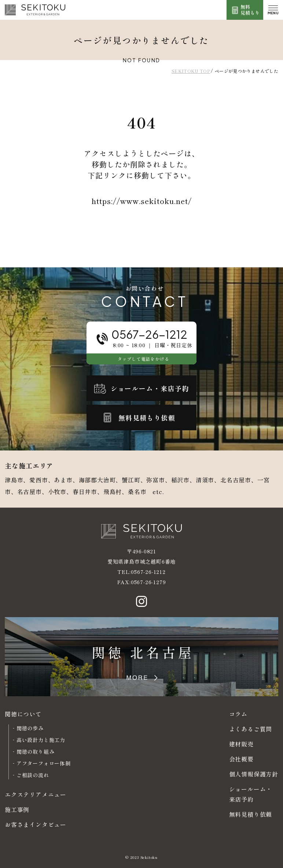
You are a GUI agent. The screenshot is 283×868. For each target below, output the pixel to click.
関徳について (23, 714)
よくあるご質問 (251, 729)
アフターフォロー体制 (44, 763)
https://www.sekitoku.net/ (142, 201)
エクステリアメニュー (36, 794)
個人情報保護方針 (254, 774)
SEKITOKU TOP (191, 71)
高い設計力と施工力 (41, 740)
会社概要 (241, 759)
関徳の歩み (30, 728)
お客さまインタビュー (36, 824)
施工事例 (17, 809)
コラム (238, 714)
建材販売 (241, 744)
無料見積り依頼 (251, 814)
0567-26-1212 (148, 572)
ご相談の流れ (33, 775)
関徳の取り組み (36, 752)
